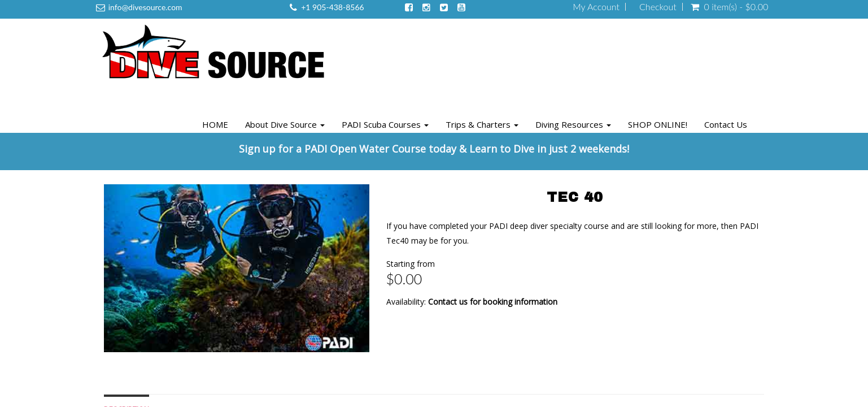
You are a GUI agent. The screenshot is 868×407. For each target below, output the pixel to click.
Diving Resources (573, 124)
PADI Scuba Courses (385, 124)
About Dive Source (285, 124)
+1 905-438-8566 (332, 7)
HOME (215, 124)
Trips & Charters (482, 124)
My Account (596, 7)
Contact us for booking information (493, 302)
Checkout (658, 7)
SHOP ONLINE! (658, 124)
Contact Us (726, 124)
